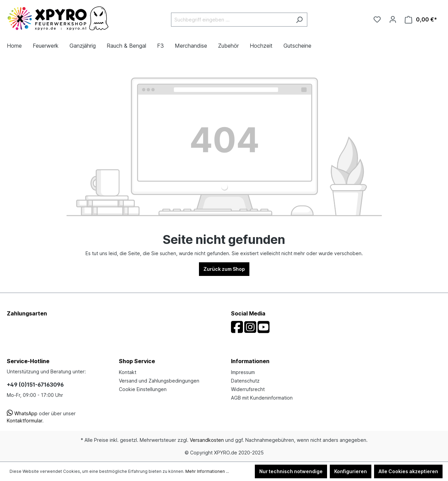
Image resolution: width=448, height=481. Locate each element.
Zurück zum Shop (224, 269)
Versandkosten (207, 440)
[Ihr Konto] (393, 19)
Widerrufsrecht (248, 389)
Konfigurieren (351, 471)
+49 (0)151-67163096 (35, 385)
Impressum (243, 372)
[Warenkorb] (421, 20)
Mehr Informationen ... (207, 471)
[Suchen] (299, 20)
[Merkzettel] (377, 19)
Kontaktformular (25, 421)
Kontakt (128, 372)
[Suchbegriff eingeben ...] (231, 20)
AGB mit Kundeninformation (262, 398)
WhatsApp (22, 413)
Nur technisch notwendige (291, 471)
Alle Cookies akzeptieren (408, 471)
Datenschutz (245, 381)
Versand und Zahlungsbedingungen (159, 381)
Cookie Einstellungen (143, 389)
